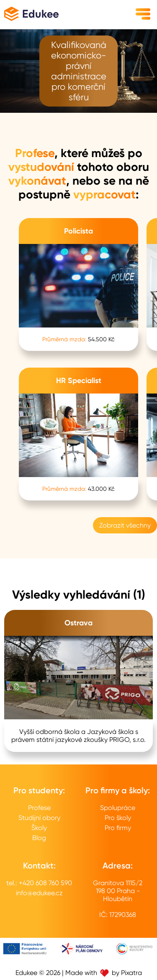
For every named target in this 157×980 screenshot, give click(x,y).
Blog (39, 838)
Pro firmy (118, 828)
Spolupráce (118, 808)
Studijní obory (39, 818)
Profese (39, 808)
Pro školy (118, 818)
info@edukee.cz (39, 893)
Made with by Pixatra (104, 973)
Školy (39, 828)
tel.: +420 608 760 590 (39, 883)
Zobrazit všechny (125, 525)
